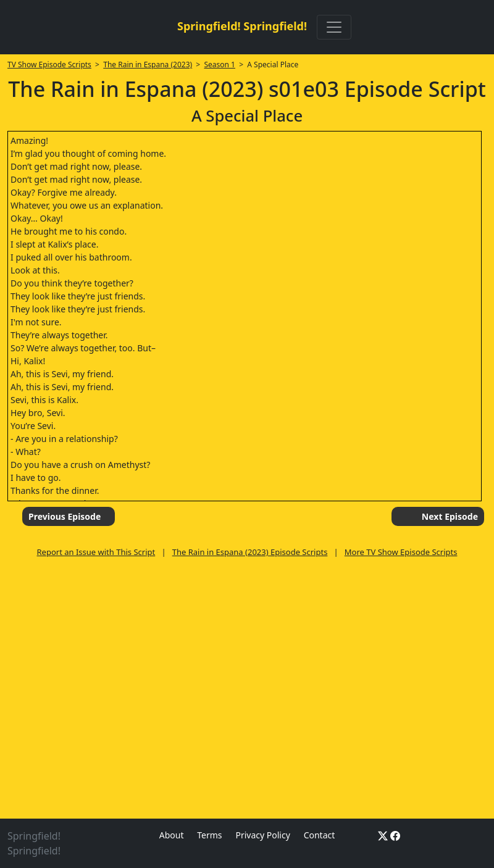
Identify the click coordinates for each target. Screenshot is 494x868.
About (172, 835)
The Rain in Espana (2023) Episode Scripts (250, 552)
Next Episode (450, 516)
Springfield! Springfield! (242, 26)
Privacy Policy (262, 835)
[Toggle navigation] (334, 27)
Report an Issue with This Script (96, 552)
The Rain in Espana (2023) (148, 65)
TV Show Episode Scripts (49, 65)
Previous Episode (65, 516)
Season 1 (220, 65)
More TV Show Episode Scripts (401, 552)
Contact (320, 835)
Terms (209, 835)
